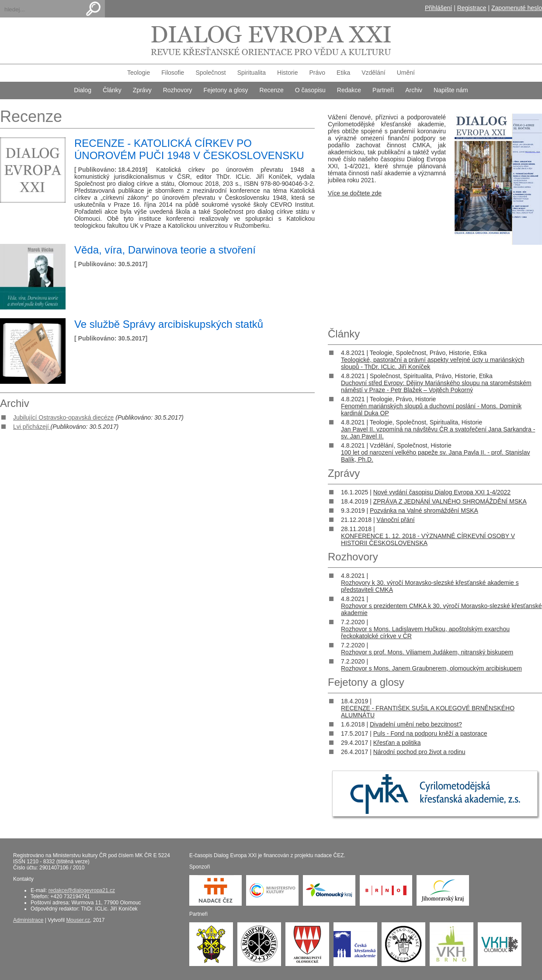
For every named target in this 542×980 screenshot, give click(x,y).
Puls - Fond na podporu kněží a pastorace (430, 733)
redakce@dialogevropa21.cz (82, 890)
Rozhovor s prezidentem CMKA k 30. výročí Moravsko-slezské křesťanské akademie (441, 609)
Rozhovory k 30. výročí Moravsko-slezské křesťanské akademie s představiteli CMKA (430, 586)
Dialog (83, 90)
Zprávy (142, 90)
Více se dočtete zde (355, 193)
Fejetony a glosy (226, 90)
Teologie (139, 73)
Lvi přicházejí (32, 427)
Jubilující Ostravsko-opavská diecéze (63, 417)
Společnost (210, 73)
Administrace (28, 920)
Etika (343, 73)
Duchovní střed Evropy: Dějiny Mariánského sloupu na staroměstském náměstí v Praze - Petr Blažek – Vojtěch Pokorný (436, 386)
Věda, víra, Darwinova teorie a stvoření (165, 250)
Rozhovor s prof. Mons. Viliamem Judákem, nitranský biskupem (427, 652)
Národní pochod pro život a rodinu (419, 752)
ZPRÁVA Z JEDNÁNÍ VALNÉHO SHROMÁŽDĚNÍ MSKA (450, 501)
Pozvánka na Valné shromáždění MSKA (424, 511)
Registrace (472, 8)
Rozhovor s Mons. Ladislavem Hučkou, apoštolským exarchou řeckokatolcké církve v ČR (425, 632)
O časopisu (310, 90)
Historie (287, 73)
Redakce (349, 90)
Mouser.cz (78, 920)
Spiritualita (252, 73)
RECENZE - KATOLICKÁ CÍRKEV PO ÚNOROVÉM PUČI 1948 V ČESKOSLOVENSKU (189, 149)
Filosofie (173, 73)
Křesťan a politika (397, 743)
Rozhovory (178, 90)
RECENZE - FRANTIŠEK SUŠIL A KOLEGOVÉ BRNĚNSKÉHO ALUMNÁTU (428, 712)
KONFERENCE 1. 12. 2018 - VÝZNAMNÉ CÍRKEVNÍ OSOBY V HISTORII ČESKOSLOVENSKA (428, 539)
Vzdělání (373, 73)
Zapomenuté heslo (517, 8)
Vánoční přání (395, 520)
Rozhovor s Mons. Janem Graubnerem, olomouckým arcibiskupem (431, 668)
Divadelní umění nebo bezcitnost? (416, 724)
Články (112, 90)
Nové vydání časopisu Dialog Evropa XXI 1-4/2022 (442, 492)
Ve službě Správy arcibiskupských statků (169, 324)
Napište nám (451, 90)
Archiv (414, 90)
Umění (406, 73)
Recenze (272, 90)
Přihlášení (438, 8)
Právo (318, 73)
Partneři (383, 90)
